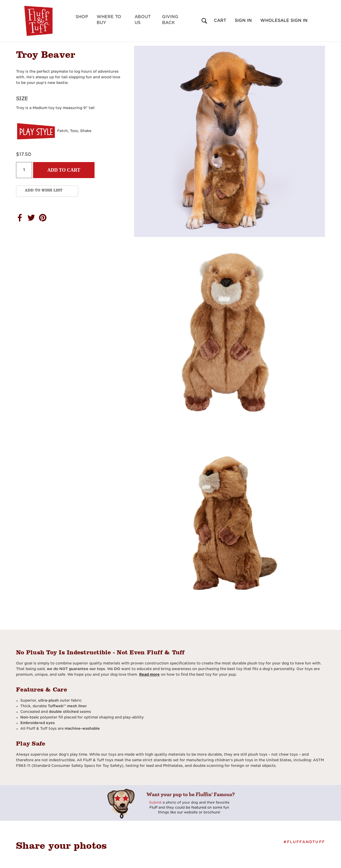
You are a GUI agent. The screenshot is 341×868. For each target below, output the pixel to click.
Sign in (243, 21)
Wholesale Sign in (284, 21)
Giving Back (170, 20)
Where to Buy (109, 20)
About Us (143, 20)
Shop (82, 17)
